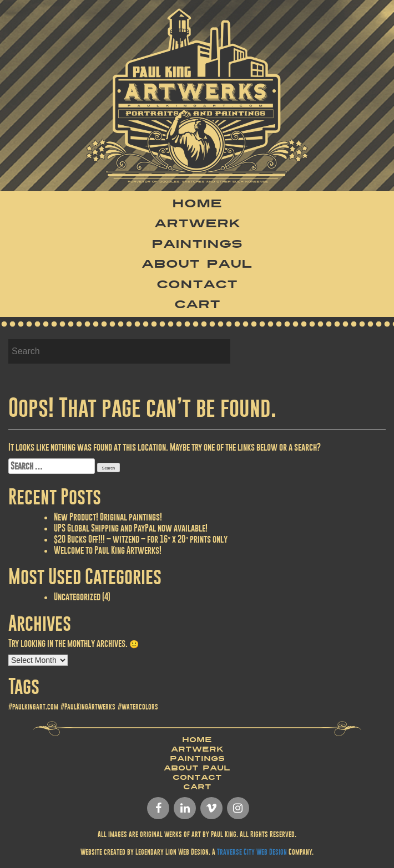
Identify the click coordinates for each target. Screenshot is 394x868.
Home (197, 203)
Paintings (197, 244)
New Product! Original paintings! (108, 517)
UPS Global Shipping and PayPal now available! (131, 528)
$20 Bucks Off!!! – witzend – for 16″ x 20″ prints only (141, 539)
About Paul (197, 264)
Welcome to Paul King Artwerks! (108, 550)
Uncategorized (77, 597)
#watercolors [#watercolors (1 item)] (138, 707)
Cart (197, 304)
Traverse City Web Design (252, 852)
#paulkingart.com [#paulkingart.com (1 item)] (33, 707)
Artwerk (197, 223)
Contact (197, 284)
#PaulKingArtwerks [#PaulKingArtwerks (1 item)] (88, 707)
